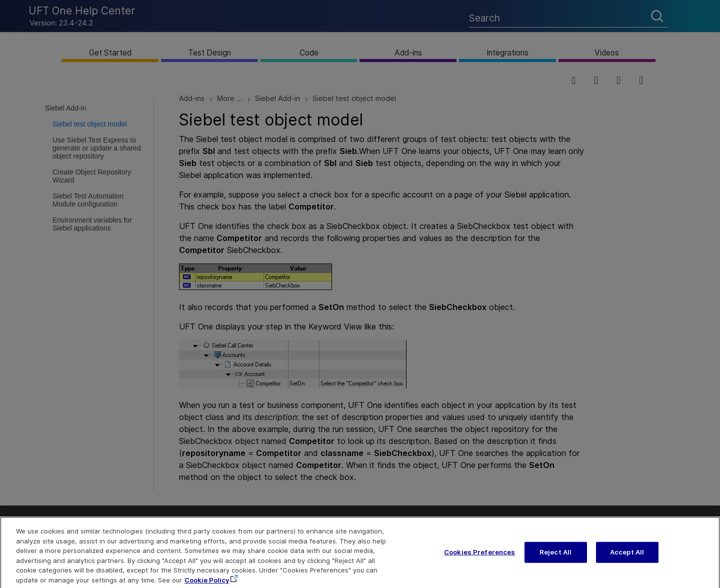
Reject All (555, 558)
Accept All (627, 558)
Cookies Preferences (479, 558)
